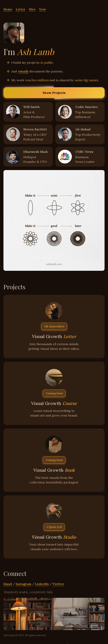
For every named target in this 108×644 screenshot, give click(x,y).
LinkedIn (42, 584)
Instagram (24, 584)
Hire (32, 9)
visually (23, 71)
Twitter (58, 584)
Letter (21, 9)
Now (42, 9)
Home (8, 9)
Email (8, 584)
